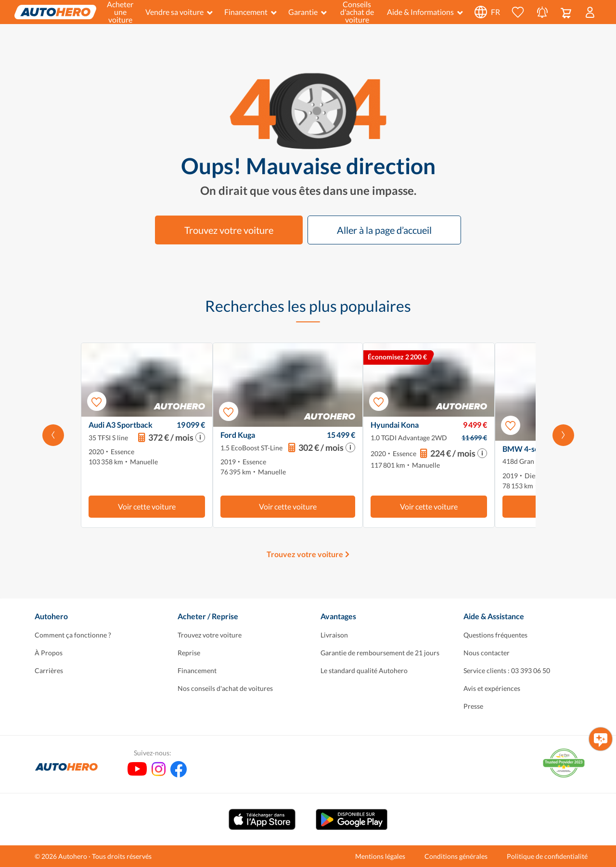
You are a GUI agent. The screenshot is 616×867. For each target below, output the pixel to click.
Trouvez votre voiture (229, 230)
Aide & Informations (425, 12)
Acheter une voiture (120, 12)
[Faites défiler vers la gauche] (53, 435)
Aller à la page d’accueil (384, 230)
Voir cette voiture (147, 506)
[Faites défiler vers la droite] (563, 435)
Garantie (308, 12)
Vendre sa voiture (179, 12)
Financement (250, 12)
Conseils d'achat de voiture (357, 12)
